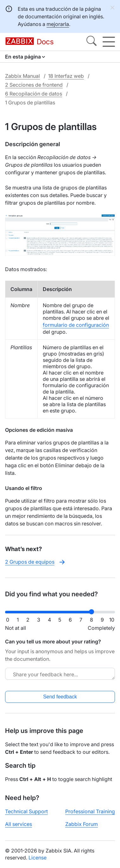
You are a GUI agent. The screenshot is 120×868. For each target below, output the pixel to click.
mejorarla (58, 24)
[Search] (92, 42)
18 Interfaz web (66, 76)
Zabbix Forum (82, 824)
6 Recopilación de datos (34, 94)
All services (19, 824)
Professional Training (90, 811)
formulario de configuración (76, 325)
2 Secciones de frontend (34, 85)
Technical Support (26, 811)
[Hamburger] (109, 42)
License (38, 858)
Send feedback (60, 697)
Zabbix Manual (22, 76)
